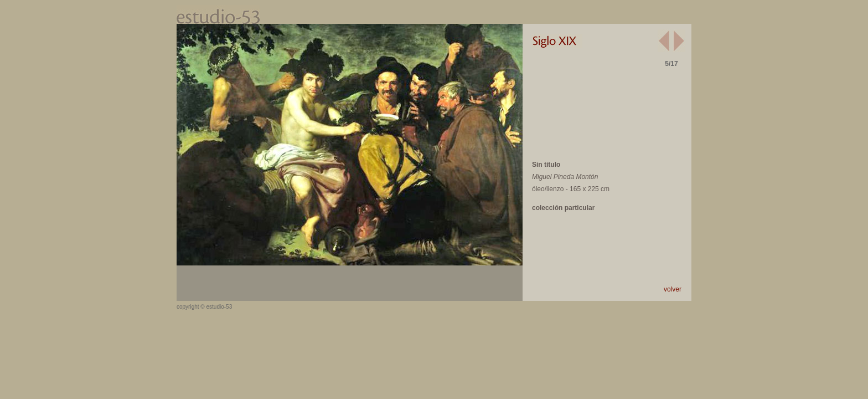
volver (673, 289)
